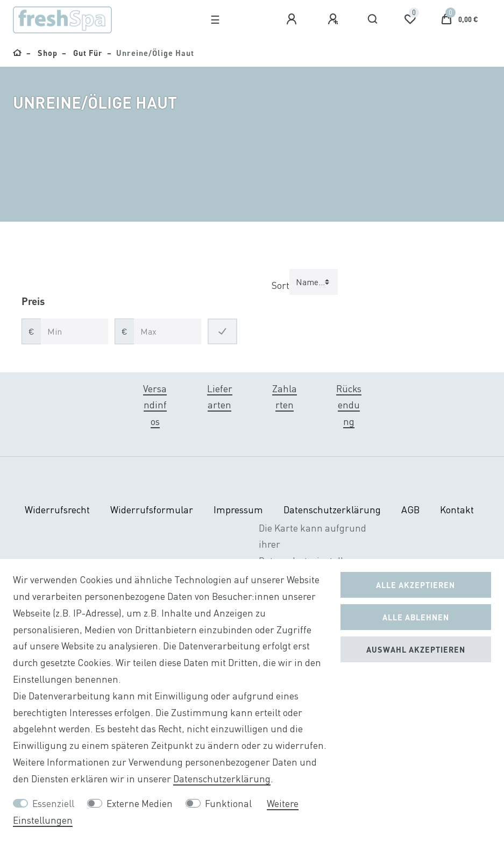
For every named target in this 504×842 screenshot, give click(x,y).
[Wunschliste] (410, 19)
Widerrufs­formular (152, 510)
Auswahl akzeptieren (416, 649)
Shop (47, 53)
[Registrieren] (335, 19)
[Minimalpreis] (74, 331)
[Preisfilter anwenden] (222, 331)
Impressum (238, 510)
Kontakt (457, 510)
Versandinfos (155, 405)
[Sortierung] (314, 282)
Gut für (87, 53)
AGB (410, 510)
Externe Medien (140, 804)
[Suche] (373, 19)
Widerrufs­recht (57, 510)
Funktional (228, 804)
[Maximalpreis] (168, 331)
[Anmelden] (293, 19)
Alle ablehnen (416, 617)
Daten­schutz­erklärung (332, 510)
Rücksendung (349, 405)
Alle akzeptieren (416, 585)
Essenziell (53, 804)
